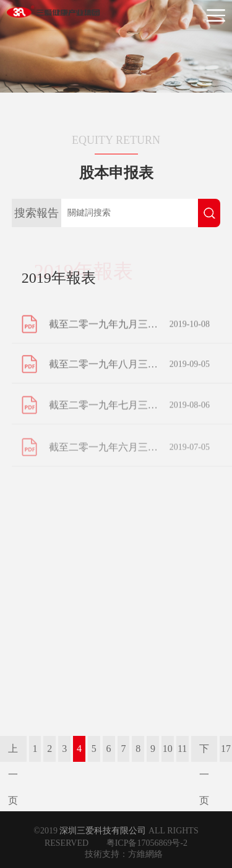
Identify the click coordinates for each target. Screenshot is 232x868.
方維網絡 (145, 854)
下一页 (204, 753)
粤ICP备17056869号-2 (147, 843)
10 (168, 749)
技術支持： (106, 854)
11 (182, 749)
